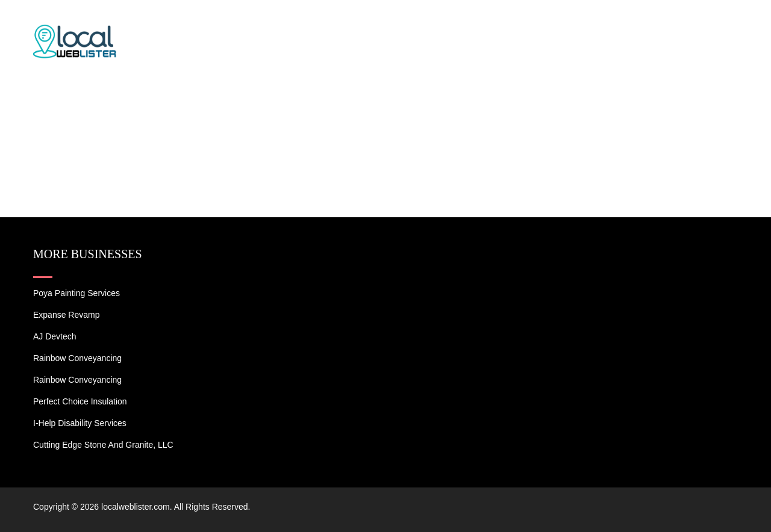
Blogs (655, 24)
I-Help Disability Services (80, 423)
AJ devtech (55, 336)
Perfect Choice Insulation (80, 401)
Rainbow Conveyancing (77, 358)
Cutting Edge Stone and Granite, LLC (103, 445)
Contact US (717, 24)
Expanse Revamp (67, 315)
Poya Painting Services (76, 293)
